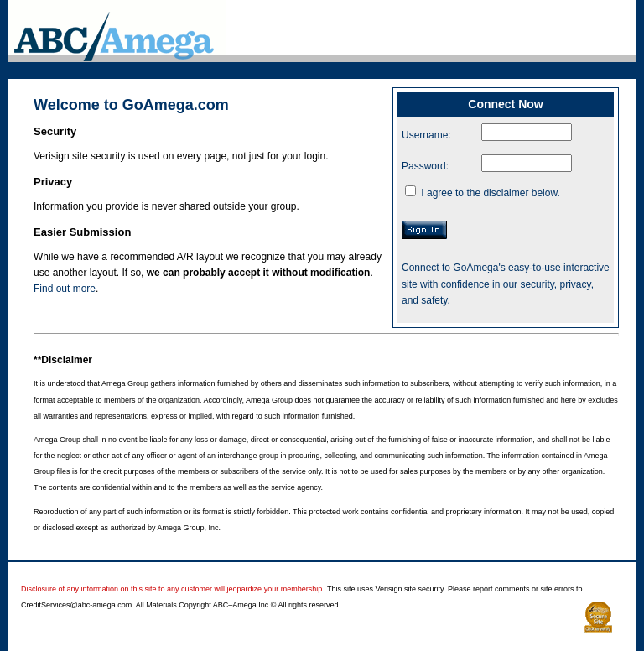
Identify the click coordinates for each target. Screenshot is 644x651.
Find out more (65, 289)
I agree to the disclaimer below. (490, 193)
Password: (425, 166)
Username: (426, 135)
